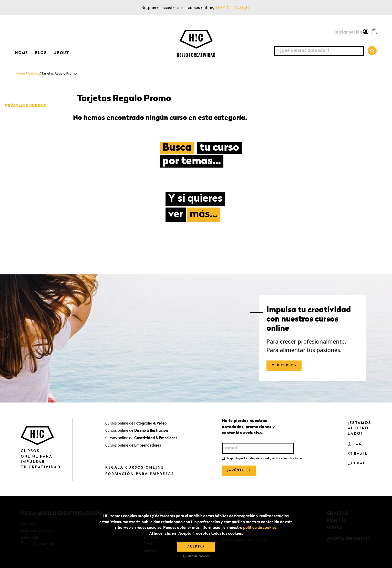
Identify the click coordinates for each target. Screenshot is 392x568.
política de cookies (260, 528)
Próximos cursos (26, 106)
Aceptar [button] (196, 547)
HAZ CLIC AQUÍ (233, 8)
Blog (41, 53)
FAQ (355, 445)
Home (22, 53)
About (62, 53)
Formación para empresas (140, 474)
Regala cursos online (135, 467)
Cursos (33, 73)
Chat (357, 463)
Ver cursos (284, 366)
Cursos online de (136, 423)
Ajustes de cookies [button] (196, 556)
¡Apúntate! (239, 471)
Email (358, 454)
